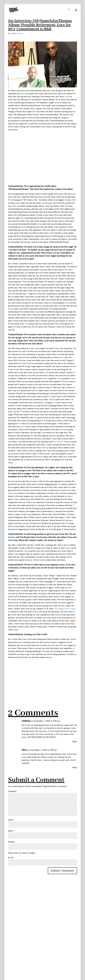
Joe (66, 97)
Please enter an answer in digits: (22, 853)
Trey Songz (59, 609)
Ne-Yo (67, 609)
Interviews (20, 33)
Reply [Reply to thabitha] (75, 742)
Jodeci (23, 427)
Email (11, 831)
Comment (13, 791)
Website (11, 842)
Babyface (12, 537)
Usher (73, 609)
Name (11, 820)
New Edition (58, 442)
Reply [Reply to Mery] (75, 767)
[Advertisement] (46, 678)
